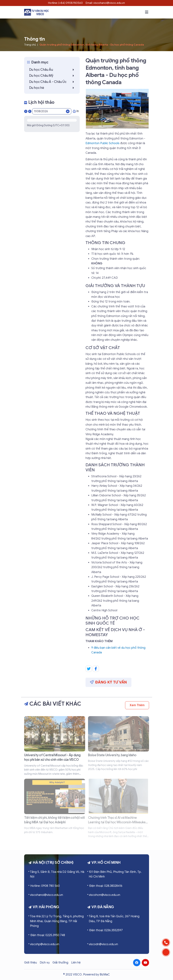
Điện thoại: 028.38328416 (106, 886)
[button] (147, 12)
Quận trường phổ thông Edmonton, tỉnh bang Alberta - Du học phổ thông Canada (92, 45)
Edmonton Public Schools (102, 143)
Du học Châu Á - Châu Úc (53, 82)
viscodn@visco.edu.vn (103, 944)
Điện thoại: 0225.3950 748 (48, 935)
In (76, 111)
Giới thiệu (30, 963)
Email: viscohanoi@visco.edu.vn (105, 3)
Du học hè (53, 88)
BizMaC (105, 975)
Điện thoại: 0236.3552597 (106, 930)
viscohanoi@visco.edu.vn (46, 895)
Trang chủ (30, 45)
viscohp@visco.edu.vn (45, 944)
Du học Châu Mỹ (53, 76)
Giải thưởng (60, 963)
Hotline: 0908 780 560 (45, 886)
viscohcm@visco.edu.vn (104, 895)
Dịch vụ (45, 963)
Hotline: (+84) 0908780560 (65, 3)
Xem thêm (137, 705)
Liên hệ (76, 963)
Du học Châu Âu (53, 70)
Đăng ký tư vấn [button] (109, 682)
